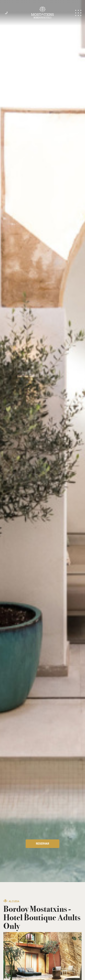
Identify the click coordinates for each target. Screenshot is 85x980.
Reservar (42, 844)
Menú (78, 13)
